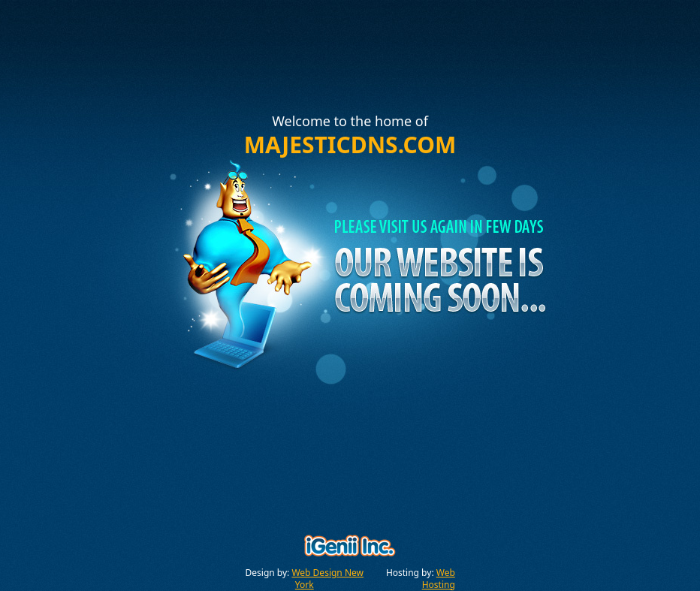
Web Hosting (439, 579)
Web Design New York (327, 579)
